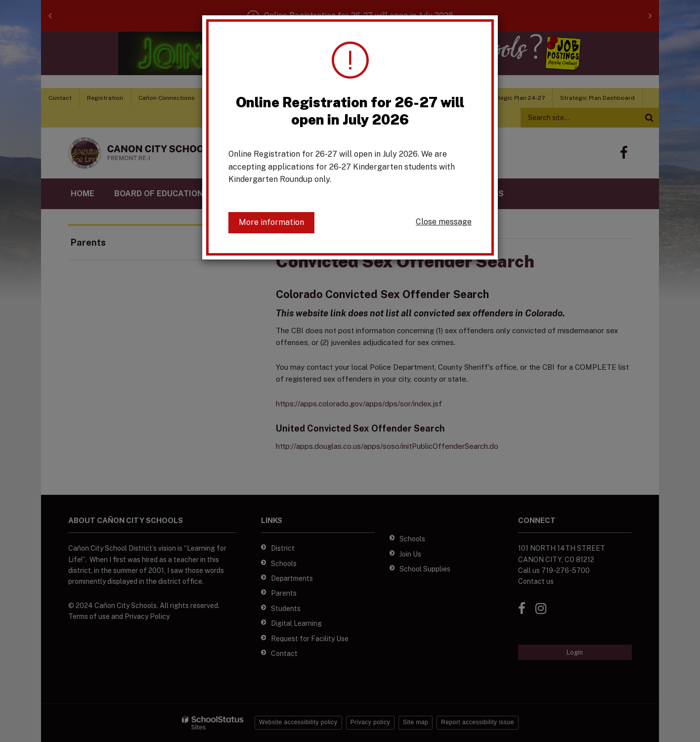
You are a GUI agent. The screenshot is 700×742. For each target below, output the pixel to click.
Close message (444, 222)
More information (271, 222)
